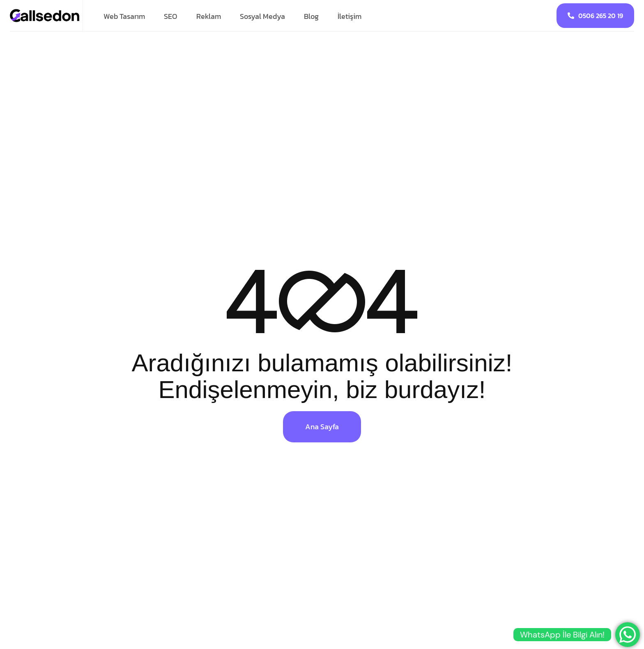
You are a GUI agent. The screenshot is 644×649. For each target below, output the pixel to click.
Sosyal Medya (262, 16)
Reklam (209, 16)
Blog (311, 16)
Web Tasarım (124, 16)
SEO (171, 16)
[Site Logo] (45, 15)
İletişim (350, 16)
